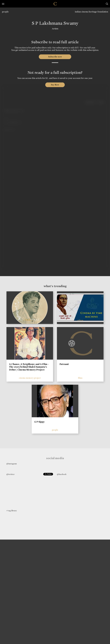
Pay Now (55, 85)
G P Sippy (39, 422)
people (5, 12)
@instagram (12, 464)
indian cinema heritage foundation (91, 12)
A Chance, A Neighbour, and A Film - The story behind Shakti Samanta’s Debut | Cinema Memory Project (29, 367)
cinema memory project (30, 378)
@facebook (62, 474)
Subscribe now (55, 57)
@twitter (10, 474)
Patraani (64, 364)
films (80, 378)
